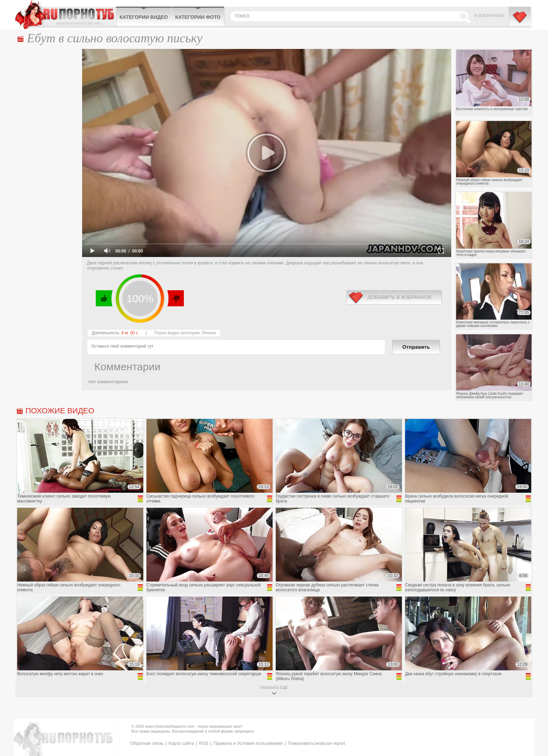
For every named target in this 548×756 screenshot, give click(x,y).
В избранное (489, 16)
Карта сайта (181, 743)
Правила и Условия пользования (248, 743)
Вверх (535, 709)
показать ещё (274, 688)
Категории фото (198, 17)
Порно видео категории (177, 333)
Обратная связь (147, 743)
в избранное (394, 297)
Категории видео (144, 17)
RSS (204, 743)
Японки (209, 333)
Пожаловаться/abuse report (316, 743)
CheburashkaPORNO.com (66, 15)
